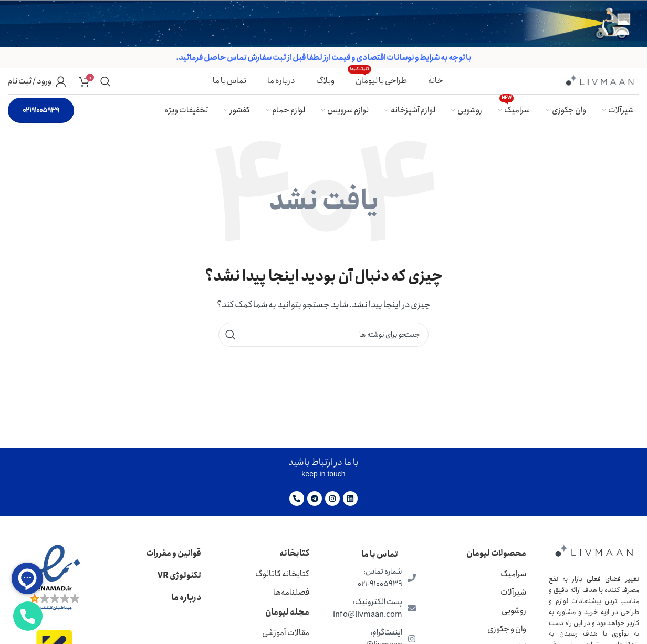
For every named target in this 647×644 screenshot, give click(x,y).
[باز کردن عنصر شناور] (28, 616)
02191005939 (41, 110)
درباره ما (186, 598)
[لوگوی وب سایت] (600, 80)
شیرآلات (513, 592)
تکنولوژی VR (179, 575)
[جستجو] (106, 81)
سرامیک (513, 574)
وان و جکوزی (507, 629)
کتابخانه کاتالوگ (282, 574)
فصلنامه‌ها (291, 592)
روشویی (514, 611)
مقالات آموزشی (286, 633)
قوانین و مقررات (174, 553)
